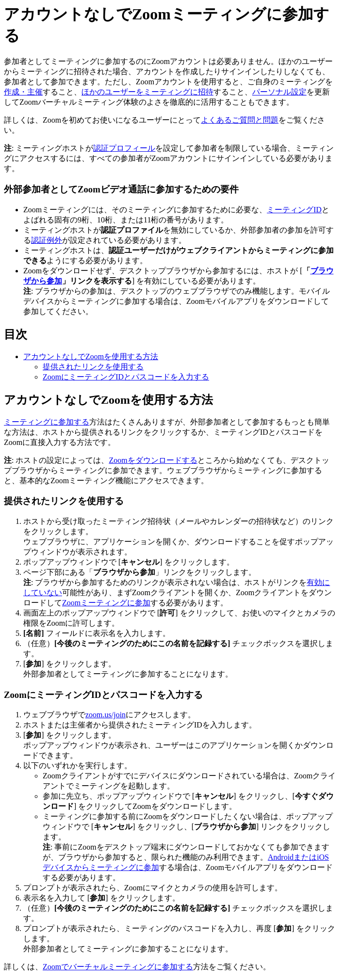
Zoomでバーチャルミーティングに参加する (118, 967)
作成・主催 (23, 92)
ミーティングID (294, 210)
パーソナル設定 (279, 92)
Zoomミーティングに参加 (106, 603)
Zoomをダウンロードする (153, 460)
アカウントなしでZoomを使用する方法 (91, 356)
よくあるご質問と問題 (240, 120)
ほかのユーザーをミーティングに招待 (147, 92)
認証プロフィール (124, 148)
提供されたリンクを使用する (93, 367)
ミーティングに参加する (47, 422)
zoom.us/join (105, 715)
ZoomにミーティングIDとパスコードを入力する (126, 377)
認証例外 (47, 240)
